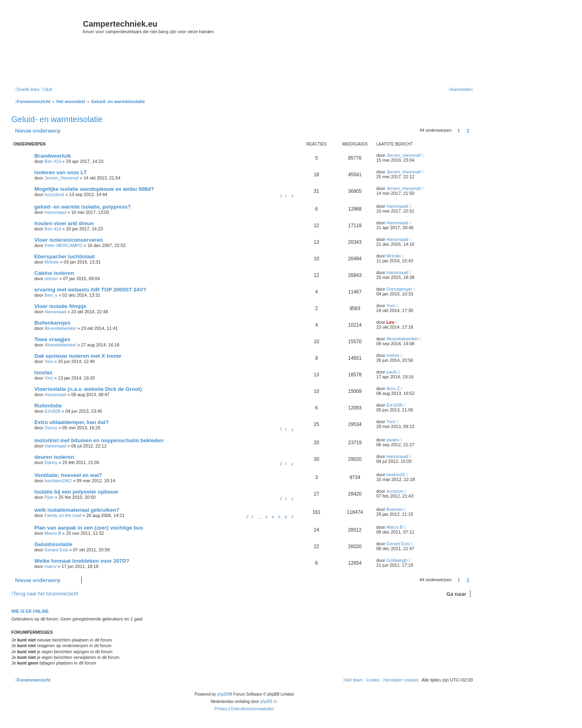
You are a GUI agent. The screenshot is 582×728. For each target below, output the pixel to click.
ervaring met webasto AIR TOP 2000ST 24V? (90, 290)
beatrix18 (395, 475)
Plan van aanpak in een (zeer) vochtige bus (89, 528)
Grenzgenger (399, 289)
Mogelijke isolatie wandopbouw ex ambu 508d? (94, 189)
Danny (51, 428)
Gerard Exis (56, 550)
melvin (393, 355)
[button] (475, 131)
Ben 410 (53, 161)
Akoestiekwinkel (60, 328)
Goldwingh (397, 560)
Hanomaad (55, 212)
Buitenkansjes (52, 323)
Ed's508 (52, 411)
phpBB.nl (269, 702)
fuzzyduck (54, 194)
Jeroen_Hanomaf (403, 155)
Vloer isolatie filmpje (60, 306)
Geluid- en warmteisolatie (57, 119)
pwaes (393, 440)
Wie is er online (30, 611)
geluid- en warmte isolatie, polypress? (83, 207)
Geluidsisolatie (53, 544)
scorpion (395, 491)
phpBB (223, 694)
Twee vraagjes (52, 339)
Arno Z (393, 388)
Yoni (391, 306)
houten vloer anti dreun (64, 223)
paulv (392, 372)
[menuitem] (47, 89)
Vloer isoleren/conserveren (69, 240)
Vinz (49, 378)
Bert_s (51, 295)
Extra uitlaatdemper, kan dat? (72, 422)
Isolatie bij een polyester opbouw (76, 492)
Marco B (53, 533)
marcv (51, 566)
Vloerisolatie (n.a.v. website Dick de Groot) (88, 389)
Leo (390, 322)
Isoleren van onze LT (60, 172)
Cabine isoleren (54, 273)
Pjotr (49, 497)
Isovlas (43, 372)
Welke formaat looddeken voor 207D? (82, 561)
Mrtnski (52, 262)
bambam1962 (58, 481)
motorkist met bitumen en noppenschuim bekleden (99, 440)
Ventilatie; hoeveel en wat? (68, 475)
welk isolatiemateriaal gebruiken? (77, 510)
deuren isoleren (54, 457)
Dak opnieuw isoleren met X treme (78, 356)
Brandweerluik (53, 156)
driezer (51, 279)
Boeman (395, 509)
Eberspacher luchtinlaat (65, 256)
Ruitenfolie (48, 406)
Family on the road (63, 515)
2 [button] (468, 131)
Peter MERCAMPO (63, 245)
